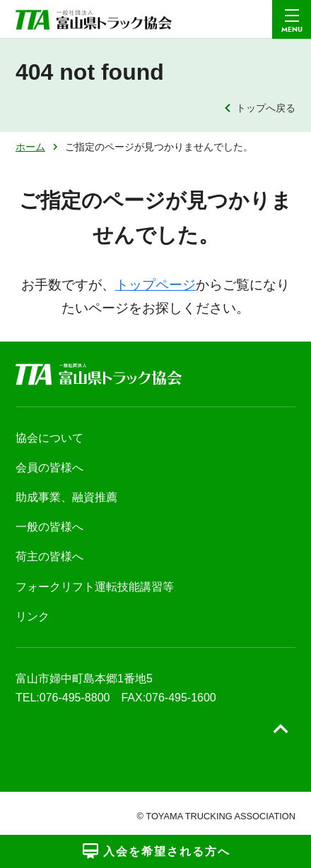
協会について (49, 438)
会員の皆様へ (49, 468)
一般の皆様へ (49, 527)
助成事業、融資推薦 (66, 497)
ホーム (30, 147)
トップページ (155, 285)
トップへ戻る (266, 108)
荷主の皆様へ (49, 556)
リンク (33, 616)
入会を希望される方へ (156, 851)
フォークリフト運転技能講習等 (95, 587)
